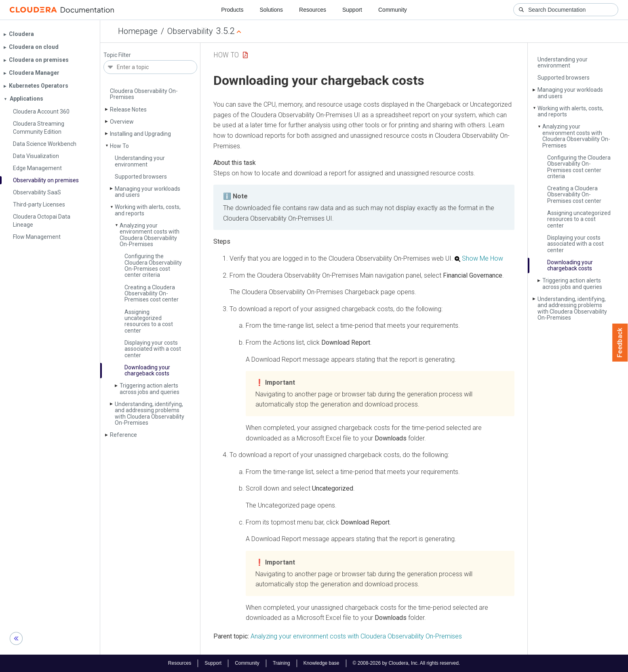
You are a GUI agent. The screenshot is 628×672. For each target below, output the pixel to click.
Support (352, 10)
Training (281, 663)
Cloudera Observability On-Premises (144, 94)
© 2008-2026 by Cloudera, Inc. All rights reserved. (407, 663)
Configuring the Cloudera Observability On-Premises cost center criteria (153, 265)
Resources (313, 10)
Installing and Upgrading (140, 134)
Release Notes (128, 110)
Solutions (271, 10)
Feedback (620, 343)
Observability (190, 31)
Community (393, 10)
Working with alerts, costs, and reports (148, 210)
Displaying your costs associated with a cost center (153, 349)
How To (119, 146)
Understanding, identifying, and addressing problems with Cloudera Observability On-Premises (150, 413)
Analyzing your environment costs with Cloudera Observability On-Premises (150, 235)
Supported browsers (141, 177)
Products (232, 10)
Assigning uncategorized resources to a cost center (149, 321)
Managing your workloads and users (148, 192)
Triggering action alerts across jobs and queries (150, 389)
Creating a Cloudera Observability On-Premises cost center (152, 294)
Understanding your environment (140, 161)
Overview (122, 122)
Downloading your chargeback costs (147, 370)
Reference (123, 435)
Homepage (138, 31)
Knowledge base (321, 663)
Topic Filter (117, 55)
